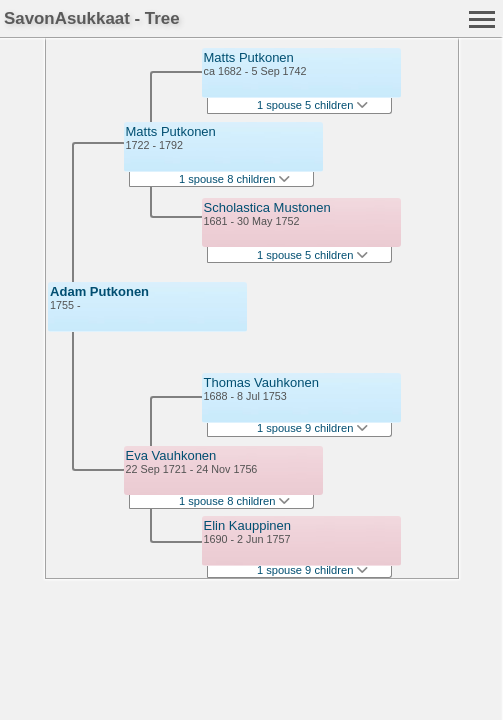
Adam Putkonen (99, 291)
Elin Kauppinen (247, 525)
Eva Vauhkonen (171, 455)
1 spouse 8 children (235, 179)
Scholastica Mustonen (267, 207)
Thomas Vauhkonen (261, 382)
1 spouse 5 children (313, 105)
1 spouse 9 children (313, 428)
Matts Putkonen (171, 131)
